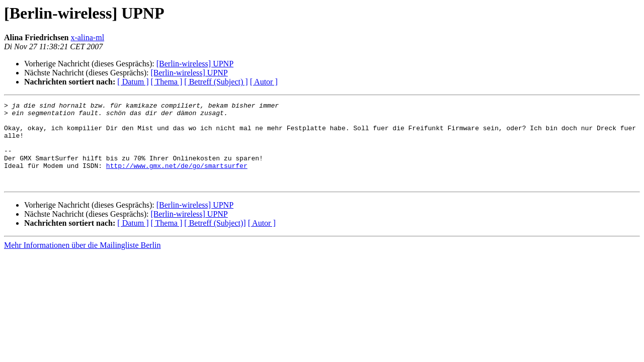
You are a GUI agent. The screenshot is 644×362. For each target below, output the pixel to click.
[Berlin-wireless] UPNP (195, 64)
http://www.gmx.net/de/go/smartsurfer (177, 179)
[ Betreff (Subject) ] (216, 82)
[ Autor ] (264, 82)
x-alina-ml (87, 37)
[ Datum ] (133, 82)
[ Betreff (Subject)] (215, 240)
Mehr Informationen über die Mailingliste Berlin (82, 262)
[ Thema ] (167, 82)
